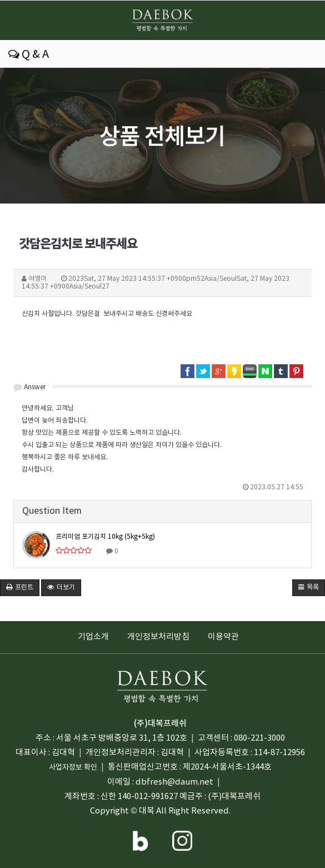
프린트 (20, 587)
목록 (309, 587)
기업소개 (93, 637)
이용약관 (223, 637)
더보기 (61, 587)
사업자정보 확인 (73, 768)
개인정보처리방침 (158, 637)
